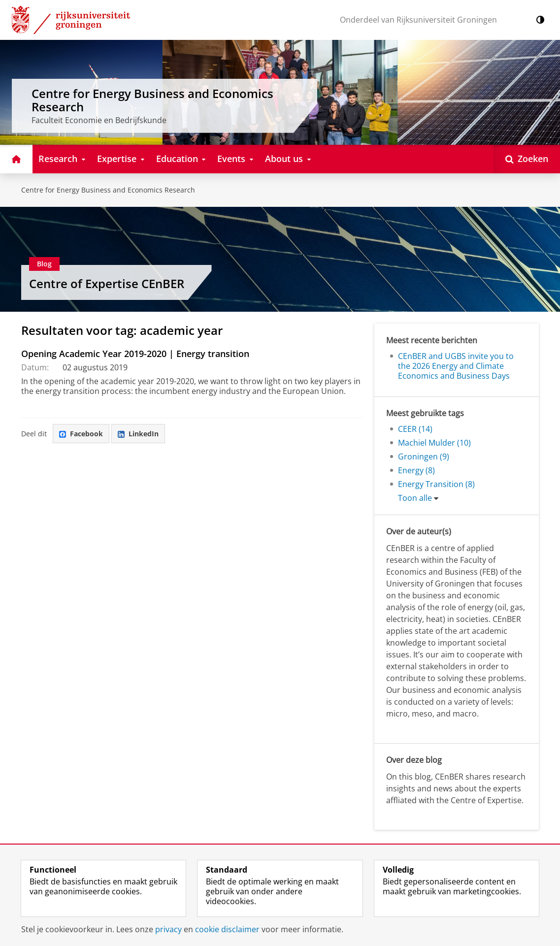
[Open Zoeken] (527, 159)
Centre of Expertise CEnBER (107, 283)
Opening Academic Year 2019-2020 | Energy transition (135, 354)
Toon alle (415, 498)
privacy (168, 929)
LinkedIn (138, 434)
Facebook (81, 434)
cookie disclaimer (227, 929)
